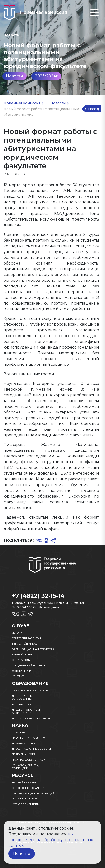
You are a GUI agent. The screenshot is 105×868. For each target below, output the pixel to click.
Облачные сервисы (26, 799)
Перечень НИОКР (24, 754)
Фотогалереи (21, 671)
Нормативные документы (31, 718)
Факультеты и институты (30, 691)
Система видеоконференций (33, 793)
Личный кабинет (24, 782)
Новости (14, 76)
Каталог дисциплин (27, 804)
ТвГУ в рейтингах (24, 644)
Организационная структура (33, 649)
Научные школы (24, 744)
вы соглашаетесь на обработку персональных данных (51, 840)
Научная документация (30, 760)
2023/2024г (46, 76)
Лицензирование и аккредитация (26, 711)
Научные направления (29, 738)
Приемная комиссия (22, 103)
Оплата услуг (22, 660)
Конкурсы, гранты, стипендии (25, 767)
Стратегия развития (27, 638)
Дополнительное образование (25, 698)
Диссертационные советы (31, 749)
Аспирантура (22, 704)
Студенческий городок (29, 665)
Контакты (19, 676)
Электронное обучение (29, 788)
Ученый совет (22, 654)
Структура (19, 733)
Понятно (22, 854)
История (18, 633)
